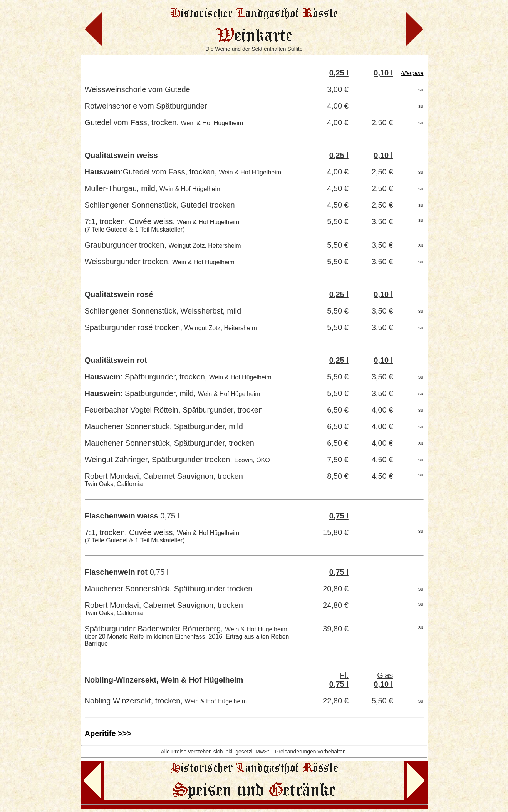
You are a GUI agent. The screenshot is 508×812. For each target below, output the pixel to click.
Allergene (412, 73)
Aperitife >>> (108, 733)
